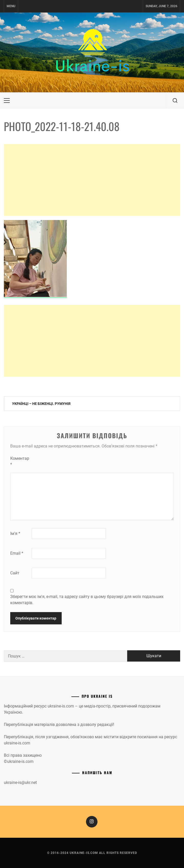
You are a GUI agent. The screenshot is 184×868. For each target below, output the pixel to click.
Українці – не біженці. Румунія (41, 404)
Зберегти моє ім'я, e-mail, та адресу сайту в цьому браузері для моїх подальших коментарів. (87, 600)
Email (17, 553)
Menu (11, 6)
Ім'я (15, 533)
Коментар (20, 461)
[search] (175, 101)
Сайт (15, 573)
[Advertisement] (92, 180)
